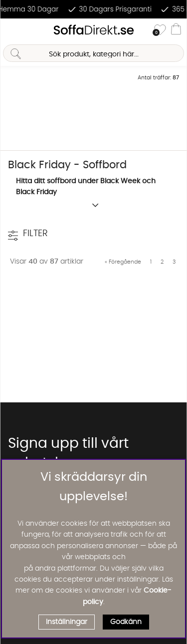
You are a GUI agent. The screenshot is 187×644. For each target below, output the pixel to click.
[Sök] (93, 53)
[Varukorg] (176, 30)
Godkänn (126, 622)
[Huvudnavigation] (11, 30)
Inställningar (67, 622)
